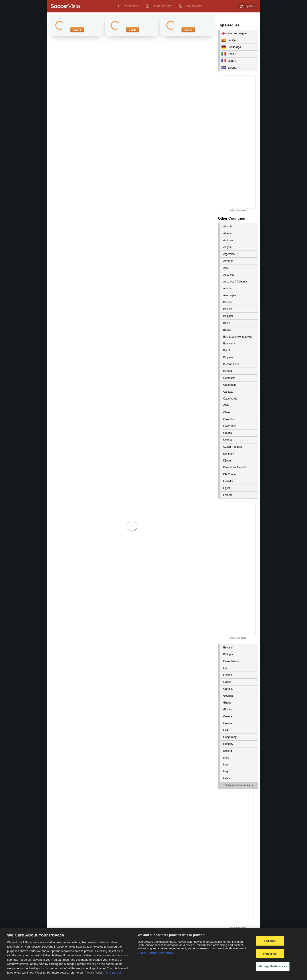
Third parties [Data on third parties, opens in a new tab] (113, 973)
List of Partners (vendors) (156, 953)
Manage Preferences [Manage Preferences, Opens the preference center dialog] (273, 966)
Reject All (270, 954)
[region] (153, 954)
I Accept (270, 941)
